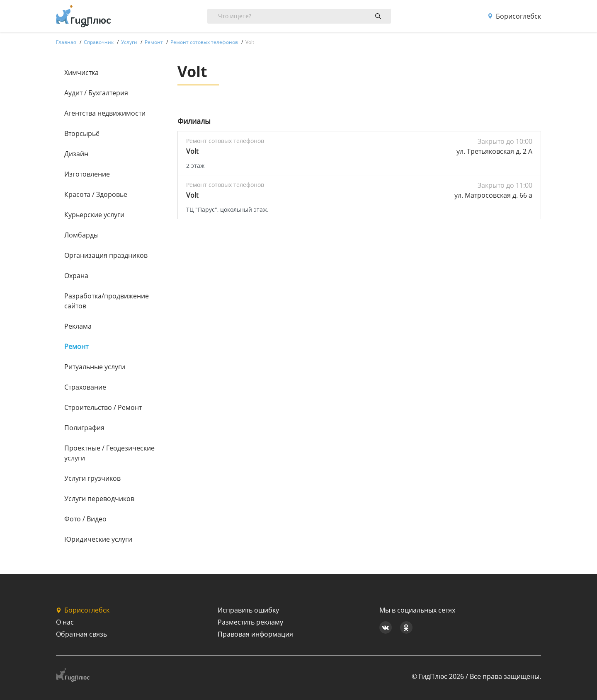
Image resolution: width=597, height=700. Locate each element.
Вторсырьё (82, 133)
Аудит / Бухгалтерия (96, 93)
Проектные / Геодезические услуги (109, 453)
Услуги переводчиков (99, 499)
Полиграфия (84, 428)
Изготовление (87, 174)
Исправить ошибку (248, 610)
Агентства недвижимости (105, 113)
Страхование (85, 387)
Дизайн (76, 154)
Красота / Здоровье (96, 194)
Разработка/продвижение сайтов (107, 301)
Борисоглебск (514, 16)
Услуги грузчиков (92, 478)
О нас (65, 622)
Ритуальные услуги (95, 367)
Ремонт (76, 346)
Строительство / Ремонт (103, 407)
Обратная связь (81, 634)
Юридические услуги (98, 539)
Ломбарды (81, 235)
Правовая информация (255, 634)
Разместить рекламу (250, 622)
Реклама (78, 326)
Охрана (76, 276)
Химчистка (81, 73)
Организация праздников (106, 255)
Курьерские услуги (94, 215)
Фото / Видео (85, 519)
